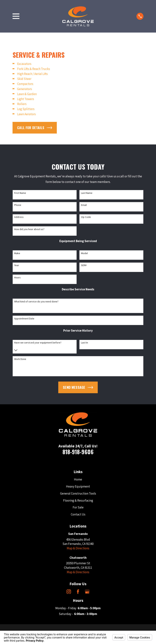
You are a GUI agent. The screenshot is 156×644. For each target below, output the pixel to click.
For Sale (78, 507)
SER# (84, 265)
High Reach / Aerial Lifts (32, 74)
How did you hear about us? (29, 229)
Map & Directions (78, 548)
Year (17, 265)
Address (19, 217)
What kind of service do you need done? (36, 302)
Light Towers (26, 99)
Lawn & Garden (27, 94)
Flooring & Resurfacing (78, 500)
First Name (20, 193)
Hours (17, 278)
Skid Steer (24, 79)
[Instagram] (69, 592)
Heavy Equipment (78, 486)
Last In (84, 343)
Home (78, 479)
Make (17, 253)
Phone (18, 205)
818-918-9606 (78, 452)
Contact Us (78, 514)
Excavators (24, 64)
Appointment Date (24, 319)
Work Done (20, 359)
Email (84, 205)
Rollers (22, 104)
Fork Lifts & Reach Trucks (34, 69)
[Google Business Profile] (87, 592)
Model (84, 253)
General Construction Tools (78, 493)
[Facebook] (78, 592)
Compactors (25, 84)
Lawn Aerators (26, 114)
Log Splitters (26, 109)
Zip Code (86, 217)
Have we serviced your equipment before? (38, 343)
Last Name (87, 193)
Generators (25, 89)
